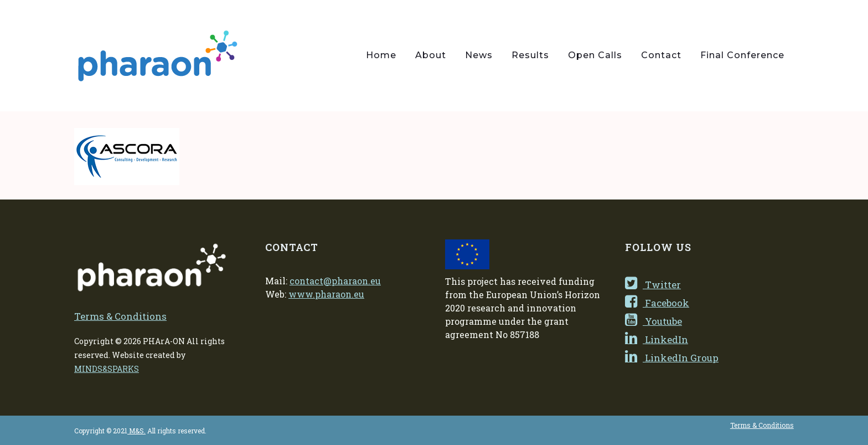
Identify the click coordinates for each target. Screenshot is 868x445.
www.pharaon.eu (326, 294)
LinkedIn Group (672, 358)
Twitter (653, 285)
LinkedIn (657, 339)
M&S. (136, 431)
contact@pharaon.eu (335, 281)
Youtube (653, 321)
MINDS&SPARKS (107, 369)
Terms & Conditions (120, 316)
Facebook (657, 303)
